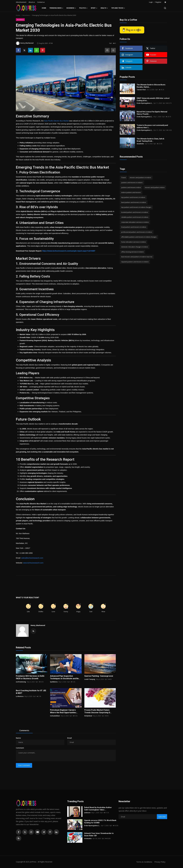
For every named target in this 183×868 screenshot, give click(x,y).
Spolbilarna (54, 682)
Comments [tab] (24, 730)
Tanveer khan (141, 90)
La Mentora (20, 696)
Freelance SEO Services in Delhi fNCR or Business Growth (30, 677)
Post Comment (24, 765)
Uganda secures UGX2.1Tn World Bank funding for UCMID (100, 822)
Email (70, 738)
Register (158, 2)
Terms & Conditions (144, 862)
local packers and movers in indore (134, 227)
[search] (165, 8)
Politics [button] (83, 8)
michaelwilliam (55, 716)
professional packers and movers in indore (137, 232)
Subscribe (162, 817)
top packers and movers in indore (133, 197)
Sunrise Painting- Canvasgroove (99, 676)
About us (32, 2)
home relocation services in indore (134, 242)
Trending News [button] (56, 8)
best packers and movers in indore (134, 202)
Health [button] (104, 8)
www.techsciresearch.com (33, 563)
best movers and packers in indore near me (137, 257)
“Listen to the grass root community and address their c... (152, 126)
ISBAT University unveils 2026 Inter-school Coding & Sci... (153, 99)
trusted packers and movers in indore (135, 212)
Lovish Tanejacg (90, 679)
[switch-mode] (165, 2)
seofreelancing (21, 682)
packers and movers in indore (132, 183)
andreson (87, 813)
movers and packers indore (155, 187)
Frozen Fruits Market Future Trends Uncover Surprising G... (98, 711)
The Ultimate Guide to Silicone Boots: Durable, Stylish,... (151, 86)
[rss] (19, 838)
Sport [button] (94, 8)
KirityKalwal (88, 716)
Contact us (41, 2)
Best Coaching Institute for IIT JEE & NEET (31, 692)
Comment (20, 748)
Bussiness (26, 15)
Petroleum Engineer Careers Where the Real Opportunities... (64, 711)
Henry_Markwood (38, 625)
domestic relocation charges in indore (135, 247)
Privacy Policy (160, 862)
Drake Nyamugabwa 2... (145, 103)
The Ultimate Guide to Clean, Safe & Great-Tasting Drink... (150, 140)
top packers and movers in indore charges (136, 207)
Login (151, 2)
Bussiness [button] (71, 8)
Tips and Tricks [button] (118, 8)
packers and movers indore (131, 187)
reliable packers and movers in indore (135, 217)
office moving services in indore (132, 252)
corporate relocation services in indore (135, 222)
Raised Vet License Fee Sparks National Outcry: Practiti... (152, 113)
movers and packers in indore (140, 178)
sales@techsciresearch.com (32, 558)
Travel (123, 178)
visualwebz (140, 144)
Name (18, 738)
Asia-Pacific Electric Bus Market (56, 121)
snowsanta (88, 838)
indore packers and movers (131, 192)
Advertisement (21, 2)
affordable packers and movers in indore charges (139, 237)
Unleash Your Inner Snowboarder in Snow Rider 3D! (99, 834)
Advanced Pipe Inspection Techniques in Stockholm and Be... (65, 677)
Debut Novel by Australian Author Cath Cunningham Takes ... (98, 809)
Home (44, 8)
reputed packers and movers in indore (135, 262)
